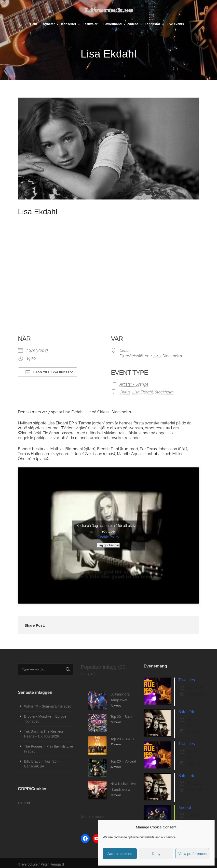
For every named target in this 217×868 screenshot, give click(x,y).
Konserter (69, 24)
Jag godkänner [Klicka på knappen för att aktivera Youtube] (108, 545)
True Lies (187, 680)
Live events (175, 24)
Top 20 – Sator (122, 717)
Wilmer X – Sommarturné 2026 (48, 706)
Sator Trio (187, 712)
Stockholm (164, 392)
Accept (185, 808)
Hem (34, 24)
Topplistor (153, 24)
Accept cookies (120, 854)
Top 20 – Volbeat (123, 761)
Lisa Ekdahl (142, 392)
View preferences (192, 854)
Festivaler (90, 24)
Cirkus (125, 351)
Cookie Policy (108, 537)
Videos (133, 24)
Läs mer (24, 803)
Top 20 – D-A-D (122, 739)
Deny (156, 854)
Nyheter (49, 24)
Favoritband (112, 24)
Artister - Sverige (134, 384)
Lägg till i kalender (48, 372)
